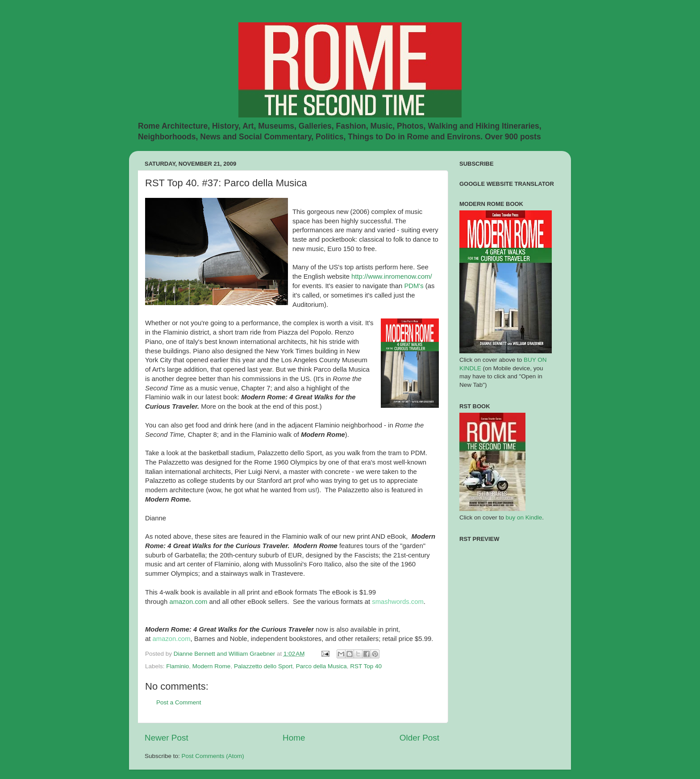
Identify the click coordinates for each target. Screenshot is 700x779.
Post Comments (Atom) (213, 756)
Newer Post (167, 738)
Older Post (419, 738)
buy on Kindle (524, 517)
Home (294, 738)
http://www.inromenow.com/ (392, 276)
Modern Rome (212, 666)
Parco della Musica (321, 666)
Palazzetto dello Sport (263, 666)
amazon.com (188, 602)
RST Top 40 (366, 666)
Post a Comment (179, 702)
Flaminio (177, 666)
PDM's (414, 286)
